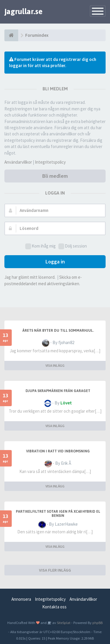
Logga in (55, 262)
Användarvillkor (18, 162)
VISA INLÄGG (55, 365)
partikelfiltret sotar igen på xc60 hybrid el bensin (58, 514)
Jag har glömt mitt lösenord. (30, 277)
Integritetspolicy (50, 162)
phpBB (98, 623)
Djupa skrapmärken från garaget (58, 391)
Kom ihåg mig (40, 246)
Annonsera (21, 599)
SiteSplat (63, 623)
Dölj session (73, 246)
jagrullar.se (23, 11)
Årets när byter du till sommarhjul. (58, 331)
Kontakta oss (54, 607)
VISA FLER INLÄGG (55, 570)
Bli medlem (55, 176)
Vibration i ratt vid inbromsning (58, 451)
